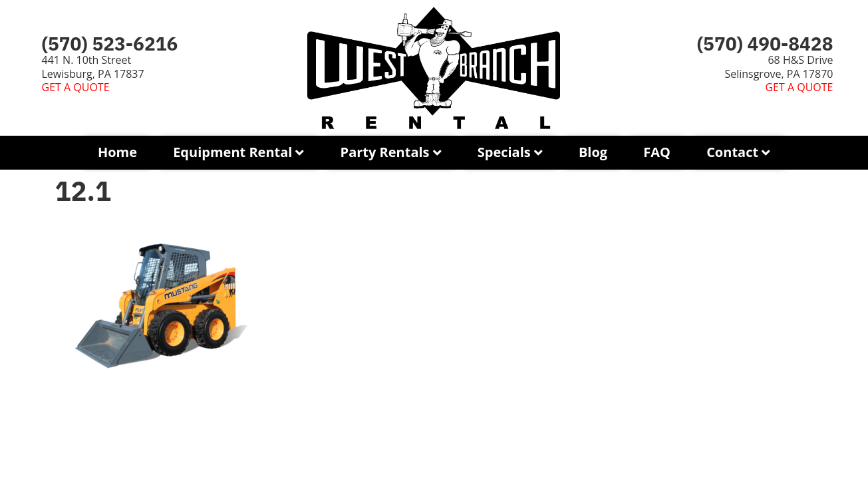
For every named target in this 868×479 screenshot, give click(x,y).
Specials (504, 152)
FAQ (657, 152)
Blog (593, 152)
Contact (732, 152)
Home (117, 152)
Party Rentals (385, 152)
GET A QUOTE (76, 87)
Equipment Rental (232, 152)
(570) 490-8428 (765, 44)
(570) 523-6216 (110, 44)
